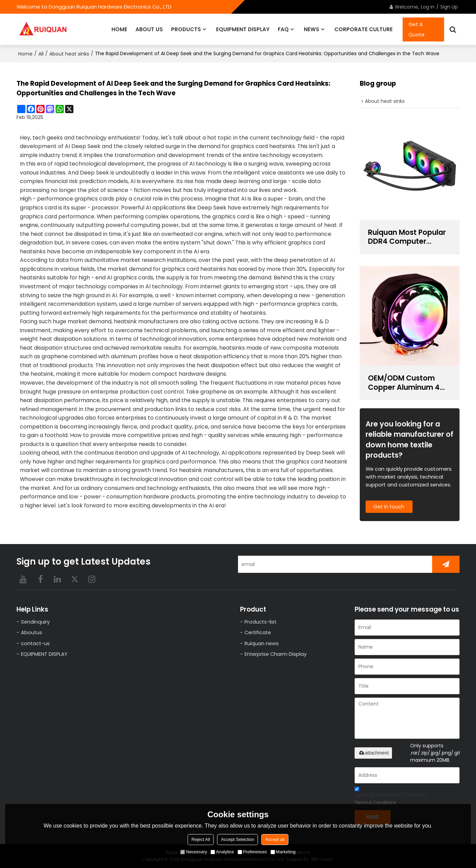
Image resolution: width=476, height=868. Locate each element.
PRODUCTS (186, 29)
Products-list (261, 622)
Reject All (201, 839)
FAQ (283, 29)
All (41, 53)
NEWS (312, 29)
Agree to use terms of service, (391, 796)
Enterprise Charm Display (276, 654)
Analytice (222, 852)
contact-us (36, 643)
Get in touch (390, 507)
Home (25, 53)
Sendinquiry (35, 622)
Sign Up (449, 7)
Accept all (275, 839)
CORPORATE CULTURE (364, 29)
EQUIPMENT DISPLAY (243, 29)
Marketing (283, 852)
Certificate (258, 632)
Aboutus (32, 632)
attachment (373, 752)
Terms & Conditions (375, 802)
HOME (119, 29)
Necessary (194, 852)
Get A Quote (416, 29)
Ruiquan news (262, 643)
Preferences (252, 852)
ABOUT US (149, 29)
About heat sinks (69, 53)
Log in (428, 7)
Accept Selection (237, 839)
